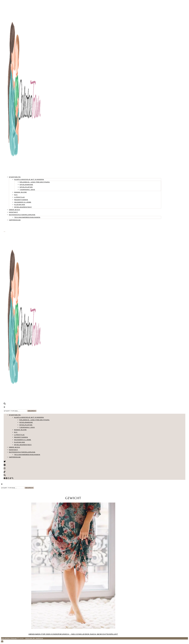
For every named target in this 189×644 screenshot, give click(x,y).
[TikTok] (11, 478)
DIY (16, 195)
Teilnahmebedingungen (27, 217)
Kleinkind (20, 204)
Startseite (15, 177)
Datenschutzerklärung (22, 215)
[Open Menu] (4, 232)
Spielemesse (26, 184)
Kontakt (13, 212)
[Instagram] (9, 478)
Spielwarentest (23, 207)
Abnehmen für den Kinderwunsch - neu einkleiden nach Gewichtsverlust (73, 634)
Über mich (15, 210)
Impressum (15, 220)
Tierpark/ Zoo (27, 189)
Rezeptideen (21, 200)
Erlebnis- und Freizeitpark (35, 182)
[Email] (4, 478)
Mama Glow (21, 192)
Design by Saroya (34, 638)
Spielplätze (26, 187)
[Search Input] (15, 411)
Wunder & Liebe (23, 202)
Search (32, 411)
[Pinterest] (7, 478)
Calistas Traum (9, 638)
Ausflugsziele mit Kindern (29, 179)
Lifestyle (19, 197)
